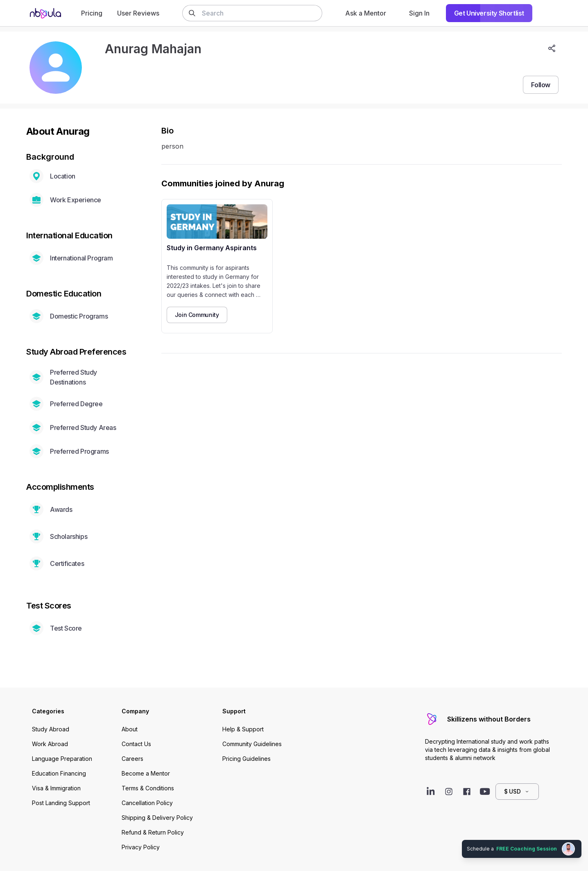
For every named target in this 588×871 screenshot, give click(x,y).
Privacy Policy (141, 847)
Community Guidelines (252, 744)
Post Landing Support (61, 803)
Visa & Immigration (56, 788)
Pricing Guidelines (247, 759)
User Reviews (138, 13)
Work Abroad (50, 744)
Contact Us (136, 744)
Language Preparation (62, 759)
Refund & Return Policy (153, 832)
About (130, 729)
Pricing (92, 13)
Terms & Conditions (148, 788)
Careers (132, 759)
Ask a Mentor (366, 13)
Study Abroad (51, 729)
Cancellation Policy (147, 803)
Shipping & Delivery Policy (157, 818)
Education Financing (59, 773)
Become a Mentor (146, 773)
